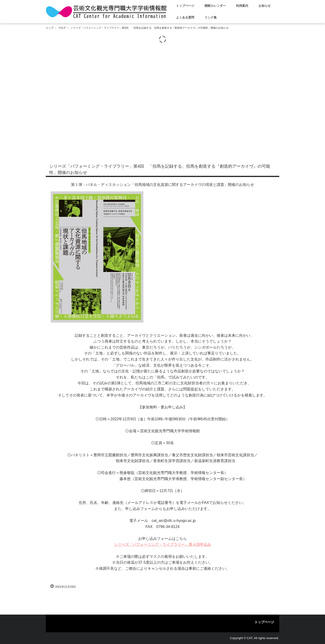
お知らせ (265, 6)
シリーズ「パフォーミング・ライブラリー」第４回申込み (162, 544)
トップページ (185, 6)
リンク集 (211, 17)
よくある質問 (185, 17)
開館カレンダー (215, 6)
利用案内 (242, 6)
